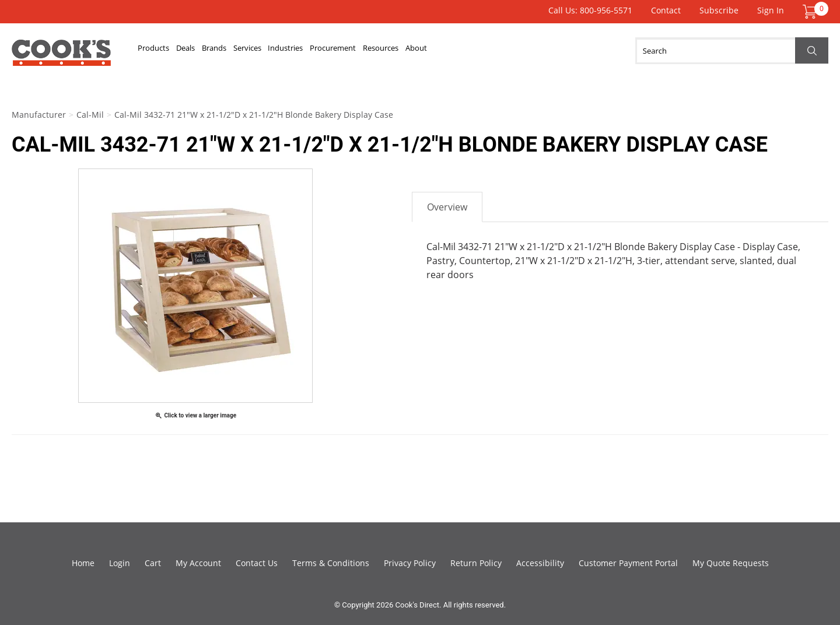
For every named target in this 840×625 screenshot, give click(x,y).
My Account (198, 563)
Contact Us (257, 563)
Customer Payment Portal (628, 563)
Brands (258, 51)
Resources (507, 51)
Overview (447, 207)
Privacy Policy (410, 563)
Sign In (771, 10)
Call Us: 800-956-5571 (590, 10)
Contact (666, 10)
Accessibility (540, 563)
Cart (153, 563)
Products (163, 51)
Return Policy (476, 563)
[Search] (732, 51)
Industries (367, 51)
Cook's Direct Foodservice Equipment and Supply (61, 57)
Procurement (437, 51)
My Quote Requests (731, 563)
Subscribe (719, 10)
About (561, 51)
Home (83, 563)
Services (310, 51)
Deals (213, 51)
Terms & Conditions (331, 563)
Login (120, 563)
